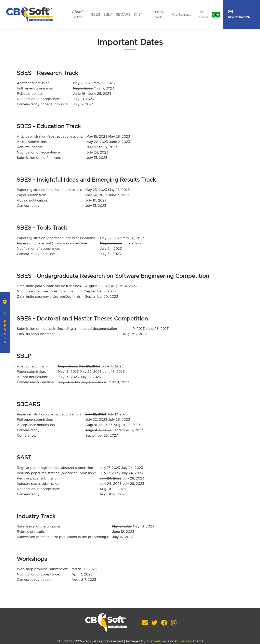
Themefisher (157, 641)
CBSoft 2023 (78, 15)
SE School (202, 15)
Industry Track (157, 15)
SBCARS (123, 15)
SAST (138, 15)
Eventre (185, 641)
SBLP (108, 15)
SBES (96, 15)
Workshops (181, 15)
